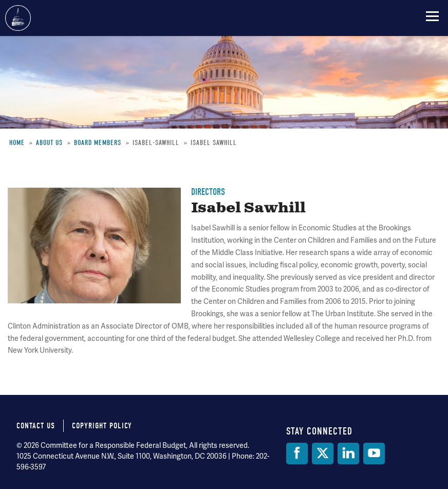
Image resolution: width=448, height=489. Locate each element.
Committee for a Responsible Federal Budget (18, 18)
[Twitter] (323, 454)
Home (17, 143)
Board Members (98, 143)
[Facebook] (297, 454)
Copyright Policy (102, 426)
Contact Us (36, 426)
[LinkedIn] (348, 454)
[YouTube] (374, 454)
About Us (49, 143)
